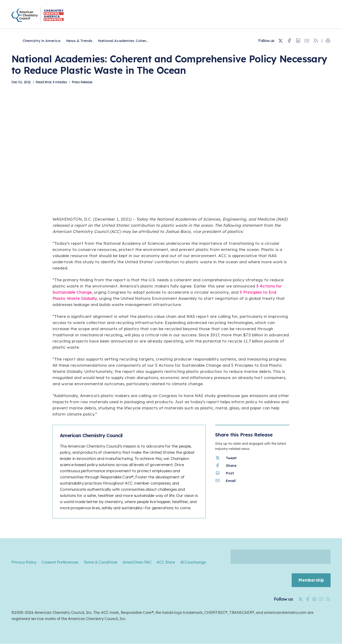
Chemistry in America (41, 41)
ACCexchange (193, 562)
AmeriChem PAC (137, 562)
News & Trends (79, 41)
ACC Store (166, 562)
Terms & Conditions (100, 562)
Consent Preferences (60, 562)
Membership (311, 580)
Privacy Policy (24, 562)
